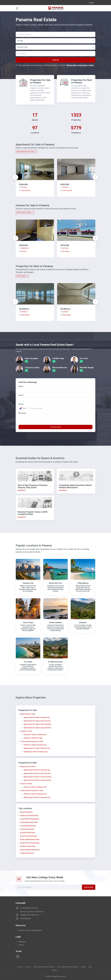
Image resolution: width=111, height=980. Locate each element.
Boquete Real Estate (28, 833)
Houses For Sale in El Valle (33, 738)
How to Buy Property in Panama (44, 967)
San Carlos (65, 251)
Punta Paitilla (24, 315)
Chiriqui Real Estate (27, 829)
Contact (54, 970)
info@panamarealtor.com (27, 915)
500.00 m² (23, 312)
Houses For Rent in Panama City (35, 787)
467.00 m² (65, 248)
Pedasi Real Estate (27, 853)
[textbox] (56, 47)
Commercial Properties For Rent (32, 790)
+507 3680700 (23, 919)
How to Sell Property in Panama (68, 967)
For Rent (28, 967)
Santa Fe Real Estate (28, 846)
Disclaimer (21, 942)
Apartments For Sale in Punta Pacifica (37, 724)
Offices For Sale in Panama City (35, 745)
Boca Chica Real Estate (29, 836)
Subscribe (89, 887)
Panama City (28, 583)
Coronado (28, 662)
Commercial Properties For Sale (32, 741)
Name (21, 386)
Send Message (55, 427)
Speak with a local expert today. (80, 65)
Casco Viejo (28, 622)
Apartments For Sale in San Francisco (37, 721)
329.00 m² (65, 312)
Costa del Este (25, 190)
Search (55, 60)
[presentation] (16, 177)
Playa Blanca (83, 583)
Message (23, 413)
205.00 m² (65, 187)
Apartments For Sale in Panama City (37, 717)
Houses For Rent (26, 784)
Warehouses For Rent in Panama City (37, 797)
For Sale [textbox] (20, 41)
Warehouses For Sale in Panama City (37, 748)
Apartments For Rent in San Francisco (37, 773)
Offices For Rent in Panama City (35, 794)
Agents (83, 967)
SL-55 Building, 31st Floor (27, 908)
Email (21, 395)
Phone (21, 404)
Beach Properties (26, 812)
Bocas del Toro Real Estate (30, 843)
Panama (23, 251)
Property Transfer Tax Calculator (30, 930)
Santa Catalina (55, 622)
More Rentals (22, 276)
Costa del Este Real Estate (30, 819)
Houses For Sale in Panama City (35, 735)
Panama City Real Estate (29, 815)
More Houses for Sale (25, 212)
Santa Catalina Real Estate (30, 839)
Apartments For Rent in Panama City (37, 770)
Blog (90, 967)
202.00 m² (23, 187)
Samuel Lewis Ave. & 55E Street (32, 912)
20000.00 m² (24, 248)
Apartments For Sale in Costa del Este (37, 728)
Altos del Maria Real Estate (30, 850)
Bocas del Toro (56, 583)
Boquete (83, 622)
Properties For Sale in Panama (40, 81)
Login (91, 3)
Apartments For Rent (28, 767)
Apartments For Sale (28, 714)
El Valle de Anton (55, 662)
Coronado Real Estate (28, 826)
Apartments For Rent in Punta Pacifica (38, 777)
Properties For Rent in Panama (82, 81)
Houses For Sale (26, 731)
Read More (22, 490)
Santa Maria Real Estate (29, 822)
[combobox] (55, 41)
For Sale (20, 967)
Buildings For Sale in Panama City (36, 752)
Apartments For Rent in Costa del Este (37, 780)
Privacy (20, 945)
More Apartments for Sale (26, 152)
